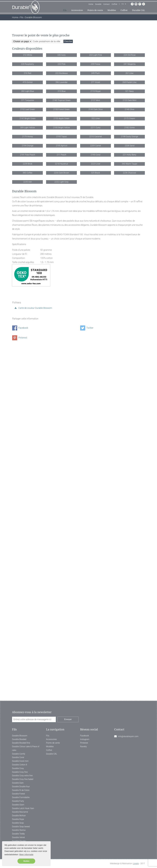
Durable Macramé (20, 812)
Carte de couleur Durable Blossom (35, 656)
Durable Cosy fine (20, 772)
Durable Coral (18, 757)
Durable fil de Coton (21, 790)
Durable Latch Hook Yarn (23, 808)
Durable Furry (18, 801)
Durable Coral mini (20, 761)
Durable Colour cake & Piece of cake (26, 748)
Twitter (87, 676)
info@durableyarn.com (128, 736)
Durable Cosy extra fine (22, 776)
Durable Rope (18, 819)
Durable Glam (18, 805)
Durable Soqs (18, 823)
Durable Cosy (18, 768)
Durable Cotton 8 (19, 765)
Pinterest (20, 686)
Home (91, 4)
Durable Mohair (19, 816)
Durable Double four (21, 787)
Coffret (114, 4)
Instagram (85, 739)
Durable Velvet (18, 837)
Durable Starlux (19, 830)
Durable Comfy (19, 754)
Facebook (20, 676)
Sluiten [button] (26, 861)
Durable (98, 4)
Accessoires (77, 10)
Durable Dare (18, 783)
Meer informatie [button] (26, 855)
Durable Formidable (21, 797)
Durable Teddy (18, 834)
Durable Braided (19, 739)
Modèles (112, 10)
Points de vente (95, 10)
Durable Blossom (20, 736)
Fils (65, 10)
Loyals (136, 864)
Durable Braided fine (21, 743)
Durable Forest (18, 794)
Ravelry (83, 746)
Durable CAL (139, 10)
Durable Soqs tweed (21, 827)
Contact (106, 4)
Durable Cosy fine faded (23, 779)
